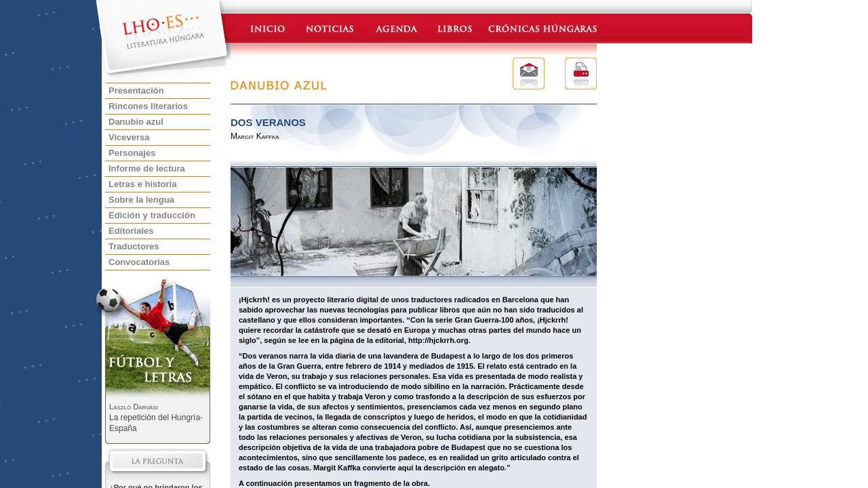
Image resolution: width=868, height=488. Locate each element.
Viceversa (129, 137)
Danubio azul (136, 122)
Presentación (136, 90)
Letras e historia (142, 184)
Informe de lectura (147, 168)
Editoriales (131, 231)
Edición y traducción (152, 215)
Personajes (132, 153)
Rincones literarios (148, 106)
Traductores (134, 246)
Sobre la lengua (141, 200)
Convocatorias (139, 262)
